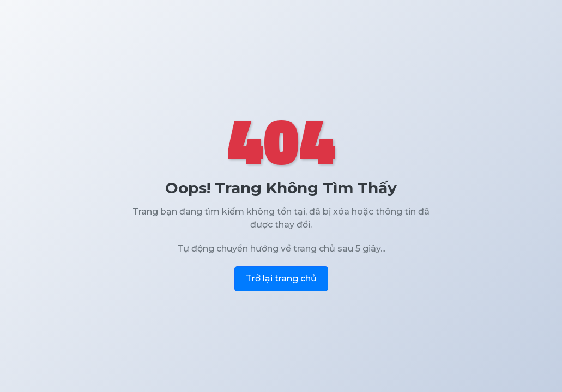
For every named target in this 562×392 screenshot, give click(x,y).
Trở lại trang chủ (281, 278)
